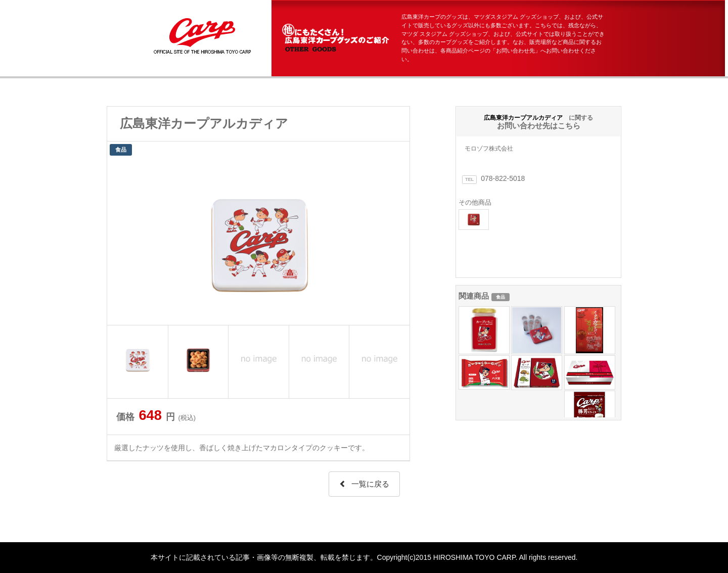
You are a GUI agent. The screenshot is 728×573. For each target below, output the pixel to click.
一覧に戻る (364, 484)
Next (396, 242)
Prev (120, 242)
